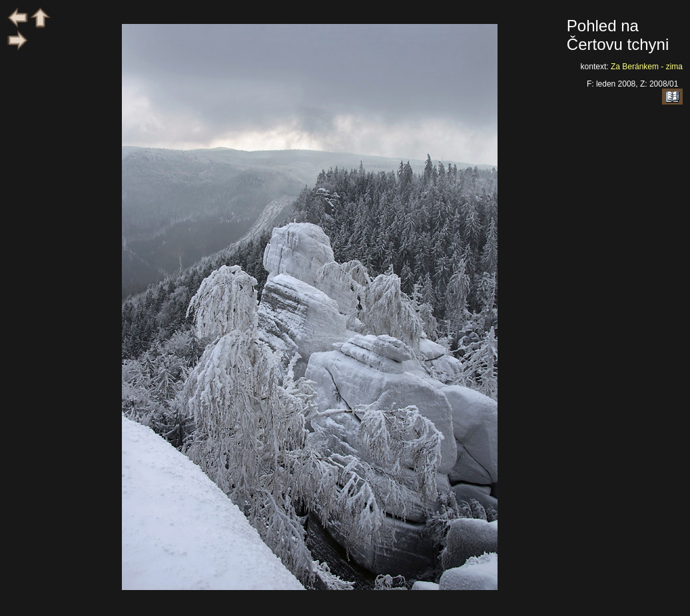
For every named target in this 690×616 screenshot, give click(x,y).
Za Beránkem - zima (647, 67)
